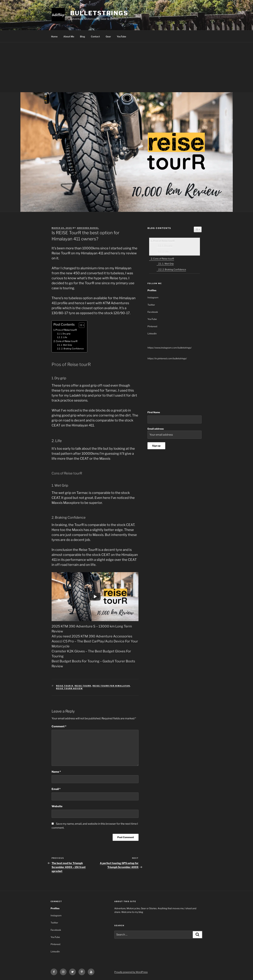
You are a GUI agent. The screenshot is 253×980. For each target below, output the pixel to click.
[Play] (95, 597)
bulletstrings (99, 13)
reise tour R (65, 686)
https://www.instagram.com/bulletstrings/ (170, 348)
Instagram (153, 297)
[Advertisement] (127, 67)
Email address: (174, 433)
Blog (83, 36)
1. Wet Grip (66, 345)
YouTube (121, 36)
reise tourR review (69, 688)
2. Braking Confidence (72, 349)
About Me (69, 36)
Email (56, 789)
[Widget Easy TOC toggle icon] (198, 229)
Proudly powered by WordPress (131, 972)
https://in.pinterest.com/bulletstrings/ (167, 358)
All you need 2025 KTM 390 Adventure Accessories (92, 636)
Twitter (151, 305)
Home (54, 36)
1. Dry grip (66, 334)
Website (57, 806)
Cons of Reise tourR (67, 341)
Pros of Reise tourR (66, 330)
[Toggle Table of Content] (80, 325)
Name (56, 772)
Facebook (153, 312)
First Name (154, 412)
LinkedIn (152, 334)
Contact (95, 36)
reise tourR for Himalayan (111, 686)
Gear (108, 36)
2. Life (64, 337)
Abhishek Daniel (88, 228)
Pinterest (152, 326)
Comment (59, 726)
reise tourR (83, 686)
